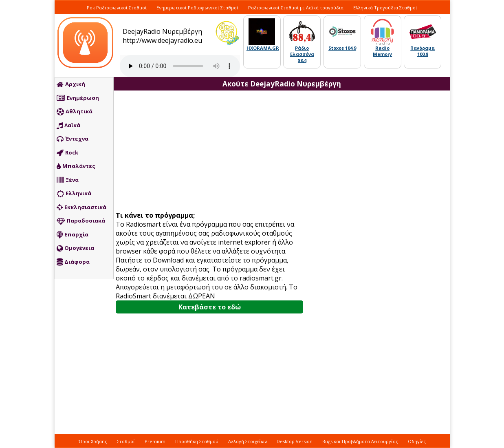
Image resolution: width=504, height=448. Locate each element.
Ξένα (68, 180)
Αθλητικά (75, 112)
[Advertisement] (213, 152)
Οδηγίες (417, 441)
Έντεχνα (73, 139)
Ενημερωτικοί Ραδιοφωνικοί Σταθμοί (197, 8)
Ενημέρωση (78, 98)
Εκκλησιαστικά (81, 207)
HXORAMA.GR (263, 48)
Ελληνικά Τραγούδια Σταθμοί (385, 8)
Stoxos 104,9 (342, 48)
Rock (67, 153)
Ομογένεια (75, 248)
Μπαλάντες (76, 166)
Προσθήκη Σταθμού (197, 441)
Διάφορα (73, 262)
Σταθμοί (126, 441)
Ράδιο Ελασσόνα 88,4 (302, 54)
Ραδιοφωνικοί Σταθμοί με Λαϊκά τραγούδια (296, 8)
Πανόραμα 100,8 (423, 51)
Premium (155, 441)
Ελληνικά (74, 194)
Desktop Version (295, 441)
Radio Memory (382, 51)
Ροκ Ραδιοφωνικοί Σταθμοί (117, 8)
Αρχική (71, 84)
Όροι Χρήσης (93, 441)
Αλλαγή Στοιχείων (248, 441)
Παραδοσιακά (81, 221)
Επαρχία (73, 235)
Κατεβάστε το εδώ (210, 307)
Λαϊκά (68, 126)
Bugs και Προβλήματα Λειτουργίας (360, 441)
